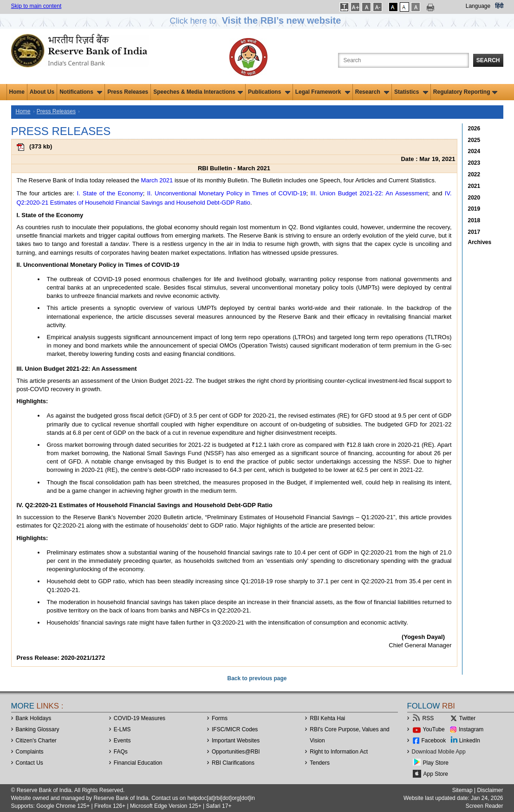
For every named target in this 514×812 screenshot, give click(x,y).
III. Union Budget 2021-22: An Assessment (369, 193)
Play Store (436, 763)
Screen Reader (485, 806)
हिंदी (499, 6)
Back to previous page (257, 678)
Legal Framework (323, 92)
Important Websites (236, 741)
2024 (474, 151)
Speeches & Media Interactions (198, 92)
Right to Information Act (339, 752)
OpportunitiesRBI (236, 752)
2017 (474, 232)
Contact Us (29, 763)
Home (17, 92)
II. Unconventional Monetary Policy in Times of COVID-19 (227, 193)
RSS (428, 718)
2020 (474, 198)
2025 (474, 140)
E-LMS (122, 729)
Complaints (30, 752)
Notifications (81, 92)
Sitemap (462, 790)
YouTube (434, 729)
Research (372, 92)
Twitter (467, 718)
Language (478, 6)
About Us (42, 92)
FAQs (121, 752)
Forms (220, 718)
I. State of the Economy (110, 193)
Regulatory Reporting (465, 92)
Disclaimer (490, 790)
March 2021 (157, 180)
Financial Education (138, 763)
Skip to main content (36, 6)
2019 (474, 209)
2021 (474, 186)
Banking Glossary (38, 729)
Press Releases (128, 92)
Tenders (320, 763)
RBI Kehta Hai (327, 718)
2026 (474, 129)
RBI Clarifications (233, 763)
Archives (480, 242)
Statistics (411, 92)
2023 (474, 163)
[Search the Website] (403, 60)
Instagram (471, 729)
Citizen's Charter (36, 741)
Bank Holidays (34, 718)
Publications (269, 92)
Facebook (434, 741)
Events (122, 741)
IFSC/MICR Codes (235, 729)
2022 (474, 174)
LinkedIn (470, 741)
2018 (474, 220)
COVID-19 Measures (140, 718)
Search (488, 60)
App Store (436, 774)
